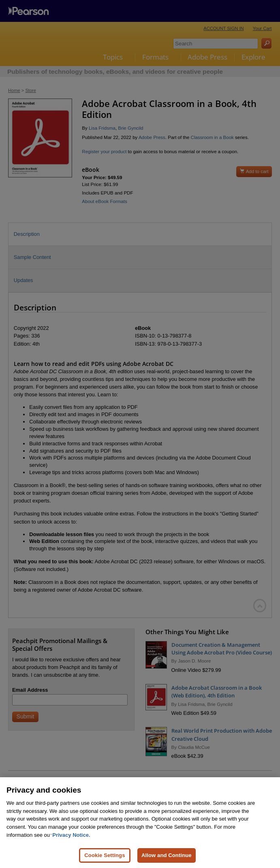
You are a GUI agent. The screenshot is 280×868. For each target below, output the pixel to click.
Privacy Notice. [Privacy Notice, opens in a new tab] (71, 854)
